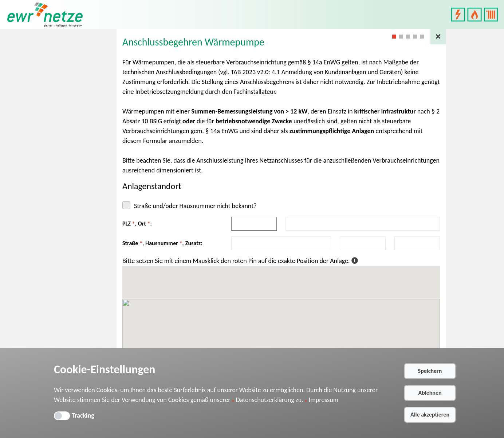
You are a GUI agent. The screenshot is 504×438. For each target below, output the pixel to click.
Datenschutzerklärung (265, 400)
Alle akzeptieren (430, 415)
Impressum (324, 400)
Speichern (430, 371)
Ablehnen (430, 393)
